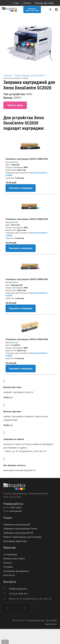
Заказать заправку (21, 188)
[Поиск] (50, 9)
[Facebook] (7, 608)
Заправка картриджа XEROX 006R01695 (27, 279)
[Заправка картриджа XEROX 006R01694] (30, 206)
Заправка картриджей (17, 524)
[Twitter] (16, 608)
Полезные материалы (16, 571)
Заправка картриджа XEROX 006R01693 (27, 159)
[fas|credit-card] (30, 459)
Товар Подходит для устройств (29, 75)
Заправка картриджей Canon (20, 528)
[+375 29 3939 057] (6, 594)
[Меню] (56, 9)
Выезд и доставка (14, 558)
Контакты (9, 575)
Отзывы (8, 567)
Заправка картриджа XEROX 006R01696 (27, 339)
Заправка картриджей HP (18, 533)
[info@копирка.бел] (6, 589)
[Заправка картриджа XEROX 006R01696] (30, 326)
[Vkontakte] (25, 608)
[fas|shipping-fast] (30, 405)
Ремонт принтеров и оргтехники (22, 537)
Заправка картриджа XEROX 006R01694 (27, 219)
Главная (7, 75)
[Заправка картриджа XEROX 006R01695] (30, 266)
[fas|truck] (30, 381)
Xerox (15, 162)
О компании (10, 554)
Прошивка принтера (15, 541)
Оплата (8, 563)
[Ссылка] (9, 9)
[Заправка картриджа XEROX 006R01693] (30, 146)
